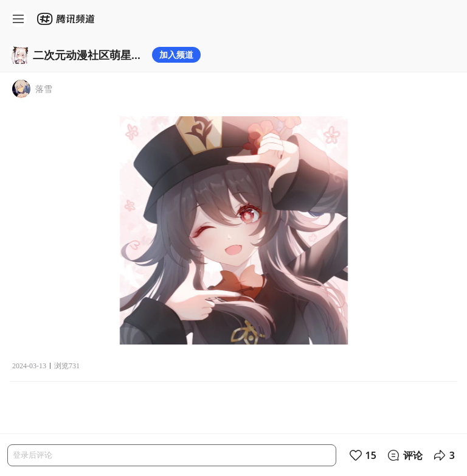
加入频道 (176, 54)
